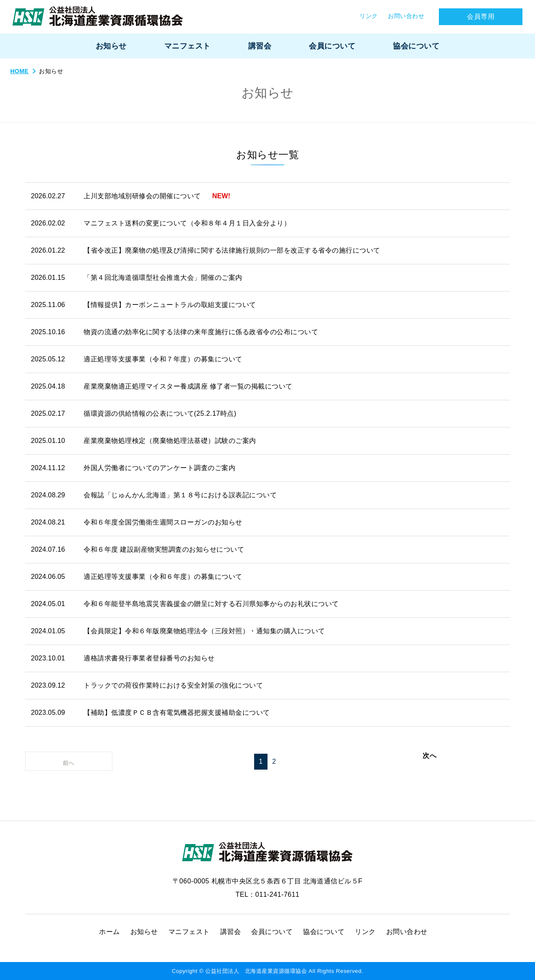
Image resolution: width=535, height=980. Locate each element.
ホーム (110, 932)
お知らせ (144, 932)
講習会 (231, 932)
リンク (365, 932)
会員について (272, 932)
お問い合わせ (407, 932)
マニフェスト (189, 932)
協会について (324, 932)
